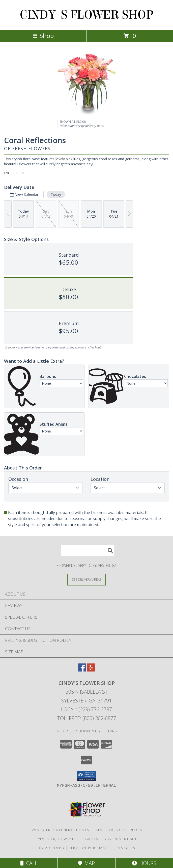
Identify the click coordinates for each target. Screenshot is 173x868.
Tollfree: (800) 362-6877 (87, 718)
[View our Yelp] (91, 670)
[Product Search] (88, 550)
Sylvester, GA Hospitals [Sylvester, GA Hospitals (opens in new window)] (118, 830)
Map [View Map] (86, 863)
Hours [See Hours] (144, 863)
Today (56, 194)
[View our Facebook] (82, 670)
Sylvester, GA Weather (58, 839)
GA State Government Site (111, 839)
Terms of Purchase (88, 848)
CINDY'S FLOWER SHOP (86, 15)
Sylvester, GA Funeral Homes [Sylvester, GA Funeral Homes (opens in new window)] (60, 830)
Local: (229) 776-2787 (86, 709)
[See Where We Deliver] (86, 579)
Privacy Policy (50, 848)
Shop (43, 36)
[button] (87, 776)
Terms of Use (124, 848)
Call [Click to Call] (29, 863)
